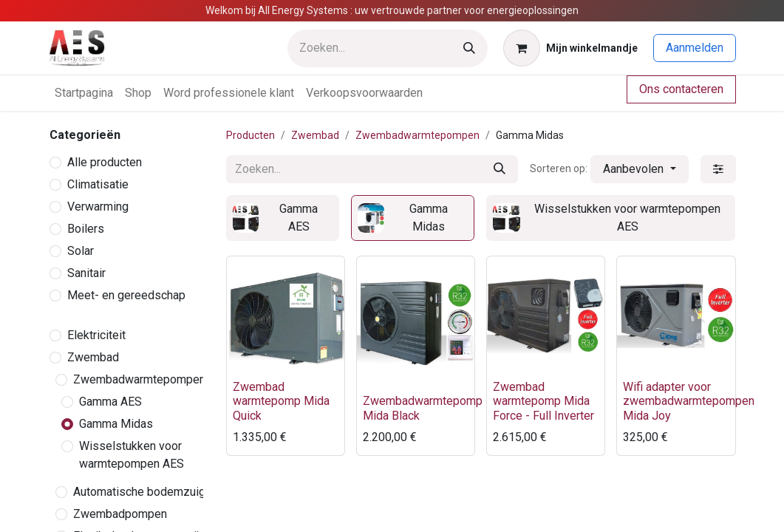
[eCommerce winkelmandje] (570, 48)
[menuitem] (84, 93)
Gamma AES (110, 402)
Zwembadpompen (120, 514)
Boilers (86, 229)
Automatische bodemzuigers (148, 492)
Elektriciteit (96, 335)
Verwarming (98, 207)
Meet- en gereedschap (126, 295)
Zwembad (93, 357)
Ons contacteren (681, 89)
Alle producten (105, 162)
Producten (250, 135)
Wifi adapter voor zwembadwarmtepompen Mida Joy (689, 401)
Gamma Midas (116, 424)
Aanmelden (695, 48)
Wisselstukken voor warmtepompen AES (132, 455)
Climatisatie (98, 184)
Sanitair (86, 273)
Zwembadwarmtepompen (139, 379)
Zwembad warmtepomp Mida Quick (281, 401)
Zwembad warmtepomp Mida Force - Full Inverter (543, 401)
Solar (81, 251)
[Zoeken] (469, 48)
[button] (639, 169)
